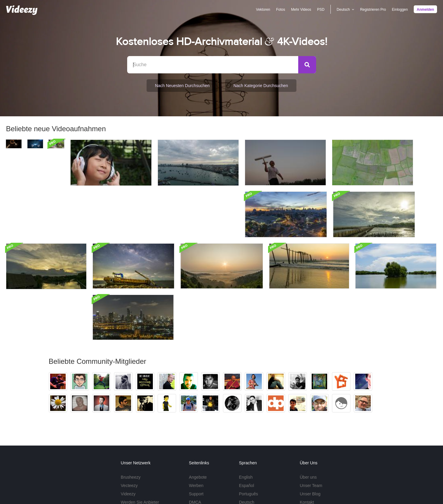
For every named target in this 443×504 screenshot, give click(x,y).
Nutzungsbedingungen (294, 486)
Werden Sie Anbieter (140, 451)
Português (248, 443)
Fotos (281, 10)
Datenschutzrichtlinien (338, 486)
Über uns (308, 426)
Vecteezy (129, 435)
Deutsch (246, 451)
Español (246, 435)
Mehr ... (246, 460)
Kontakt (307, 451)
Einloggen (400, 10)
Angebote (198, 426)
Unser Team (311, 435)
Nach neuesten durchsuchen (182, 86)
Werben (196, 435)
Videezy (128, 443)
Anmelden (425, 10)
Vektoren (263, 10)
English (246, 426)
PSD (321, 10)
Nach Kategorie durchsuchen (261, 86)
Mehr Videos (301, 10)
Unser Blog (310, 443)
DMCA (195, 451)
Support (196, 443)
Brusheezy (131, 426)
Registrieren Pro (373, 10)
